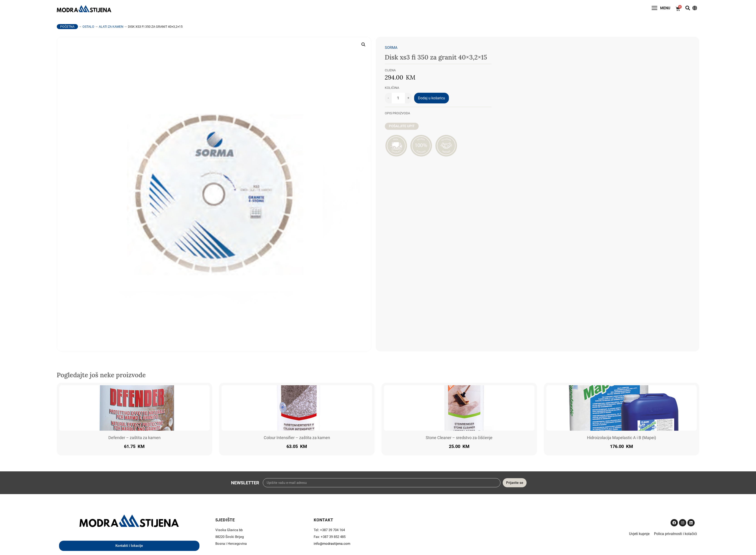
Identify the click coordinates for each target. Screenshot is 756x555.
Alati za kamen (111, 28)
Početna (67, 28)
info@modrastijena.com (332, 545)
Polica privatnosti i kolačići (675, 535)
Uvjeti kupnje (639, 535)
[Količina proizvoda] (398, 100)
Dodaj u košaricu (431, 100)
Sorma (391, 49)
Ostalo (88, 28)
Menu (659, 9)
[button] (363, 46)
